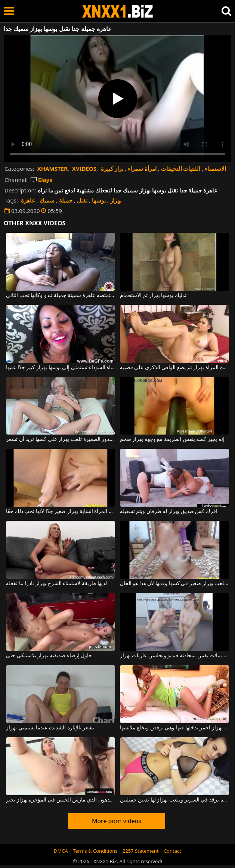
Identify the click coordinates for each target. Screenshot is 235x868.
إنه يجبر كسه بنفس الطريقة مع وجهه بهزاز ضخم (172, 439)
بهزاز (116, 200)
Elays (41, 180)
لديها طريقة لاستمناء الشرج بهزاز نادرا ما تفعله (56, 584)
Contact (172, 851)
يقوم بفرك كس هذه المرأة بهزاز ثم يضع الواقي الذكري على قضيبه (174, 368)
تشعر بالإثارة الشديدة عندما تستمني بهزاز (50, 728)
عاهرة (28, 200)
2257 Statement (141, 851)
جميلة (66, 200)
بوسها (99, 200)
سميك (47, 200)
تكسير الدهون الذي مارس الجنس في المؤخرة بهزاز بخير (61, 800)
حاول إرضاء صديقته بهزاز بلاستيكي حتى (49, 656)
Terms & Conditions (95, 851)
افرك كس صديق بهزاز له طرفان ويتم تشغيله (169, 512)
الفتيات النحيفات (181, 169)
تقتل (82, 200)
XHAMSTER (52, 169)
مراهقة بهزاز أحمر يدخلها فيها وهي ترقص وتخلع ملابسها (174, 728)
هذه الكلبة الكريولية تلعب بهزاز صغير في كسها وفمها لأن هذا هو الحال (174, 584)
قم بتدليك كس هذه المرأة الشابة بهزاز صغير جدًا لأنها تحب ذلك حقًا (61, 512)
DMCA (61, 851)
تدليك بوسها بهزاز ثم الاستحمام (153, 296)
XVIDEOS (84, 169)
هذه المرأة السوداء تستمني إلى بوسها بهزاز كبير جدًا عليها (61, 368)
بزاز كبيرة (112, 169)
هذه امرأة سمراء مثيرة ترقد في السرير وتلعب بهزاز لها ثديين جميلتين (174, 800)
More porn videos (117, 821)
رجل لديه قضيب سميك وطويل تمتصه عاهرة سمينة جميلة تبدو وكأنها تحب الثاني (61, 296)
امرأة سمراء (142, 169)
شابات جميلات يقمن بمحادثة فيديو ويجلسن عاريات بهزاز (174, 656)
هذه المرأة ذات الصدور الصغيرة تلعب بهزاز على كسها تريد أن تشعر (61, 439)
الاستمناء (215, 169)
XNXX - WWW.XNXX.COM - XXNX (118, 11)
